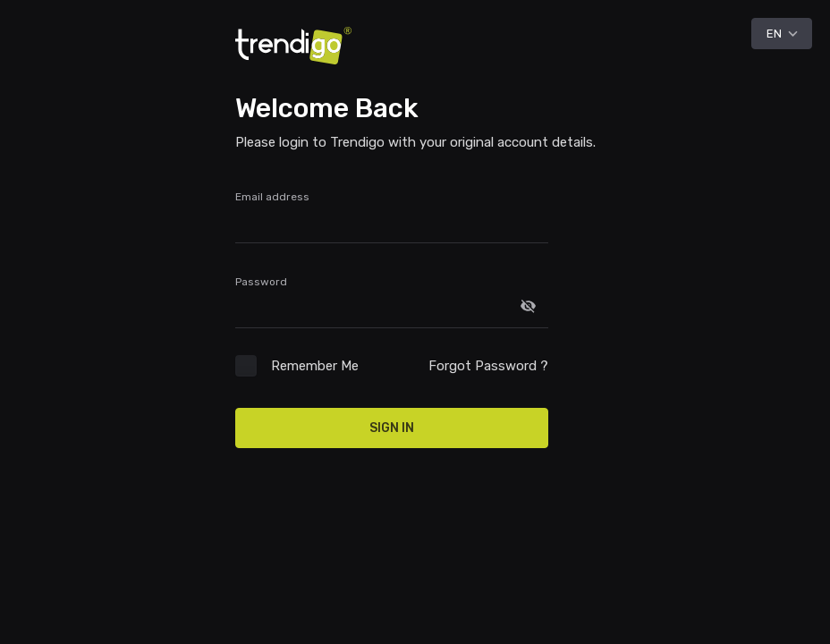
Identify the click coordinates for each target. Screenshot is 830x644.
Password (261, 282)
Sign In (392, 428)
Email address (272, 197)
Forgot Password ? (488, 366)
